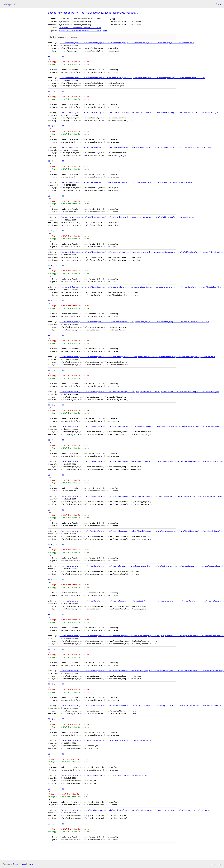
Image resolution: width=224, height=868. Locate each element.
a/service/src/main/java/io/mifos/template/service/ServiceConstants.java (97, 322)
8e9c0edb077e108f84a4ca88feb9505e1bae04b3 (80, 28)
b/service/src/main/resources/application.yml (129, 740)
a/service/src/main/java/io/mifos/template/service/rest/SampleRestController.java (101, 706)
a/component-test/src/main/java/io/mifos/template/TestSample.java (93, 217)
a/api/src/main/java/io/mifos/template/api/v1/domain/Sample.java (92, 182)
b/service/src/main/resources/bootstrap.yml (126, 775)
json (219, 864)
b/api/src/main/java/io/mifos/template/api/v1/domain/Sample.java (159, 182)
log (112, 19)
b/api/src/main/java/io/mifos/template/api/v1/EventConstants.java (161, 43)
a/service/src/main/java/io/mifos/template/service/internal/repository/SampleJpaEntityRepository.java (112, 636)
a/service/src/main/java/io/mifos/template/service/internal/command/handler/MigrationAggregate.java (111, 496)
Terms (30, 864)
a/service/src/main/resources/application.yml (82, 740)
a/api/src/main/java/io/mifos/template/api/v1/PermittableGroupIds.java (96, 78)
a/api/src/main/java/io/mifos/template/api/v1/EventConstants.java (93, 43)
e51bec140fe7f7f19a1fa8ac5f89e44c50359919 (80, 31)
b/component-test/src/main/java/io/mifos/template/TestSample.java (161, 217)
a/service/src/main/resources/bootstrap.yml (81, 775)
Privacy (23, 864)
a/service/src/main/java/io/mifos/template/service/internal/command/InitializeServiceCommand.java (110, 426)
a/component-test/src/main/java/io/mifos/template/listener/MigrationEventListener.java (104, 252)
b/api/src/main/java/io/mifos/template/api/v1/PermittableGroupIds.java (169, 78)
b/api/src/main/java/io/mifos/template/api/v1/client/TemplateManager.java (173, 147)
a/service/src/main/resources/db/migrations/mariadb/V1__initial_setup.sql (97, 810)
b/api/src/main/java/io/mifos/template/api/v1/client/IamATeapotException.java (180, 113)
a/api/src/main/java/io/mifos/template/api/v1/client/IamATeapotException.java (99, 113)
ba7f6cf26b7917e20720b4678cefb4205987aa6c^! (108, 13)
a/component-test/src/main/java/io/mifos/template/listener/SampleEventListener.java (102, 287)
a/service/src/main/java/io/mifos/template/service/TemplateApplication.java (98, 357)
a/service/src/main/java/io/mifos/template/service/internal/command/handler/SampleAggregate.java (109, 531)
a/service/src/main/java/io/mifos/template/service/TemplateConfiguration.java (99, 392)
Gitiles (16, 864)
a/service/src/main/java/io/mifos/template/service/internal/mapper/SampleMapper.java (103, 566)
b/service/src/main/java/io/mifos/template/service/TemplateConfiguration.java (180, 392)
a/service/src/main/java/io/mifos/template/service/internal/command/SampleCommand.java (104, 461)
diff (105, 31)
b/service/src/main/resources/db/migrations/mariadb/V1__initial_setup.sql (173, 810)
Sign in (219, 4)
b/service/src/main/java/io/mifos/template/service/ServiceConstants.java (172, 322)
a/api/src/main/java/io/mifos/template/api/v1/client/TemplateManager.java (97, 147)
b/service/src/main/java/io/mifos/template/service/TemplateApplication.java (176, 357)
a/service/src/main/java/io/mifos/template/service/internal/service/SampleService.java (104, 671)
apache (52, 13)
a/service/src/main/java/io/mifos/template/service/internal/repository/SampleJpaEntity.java (107, 601)
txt (213, 864)
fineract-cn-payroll (69, 13)
